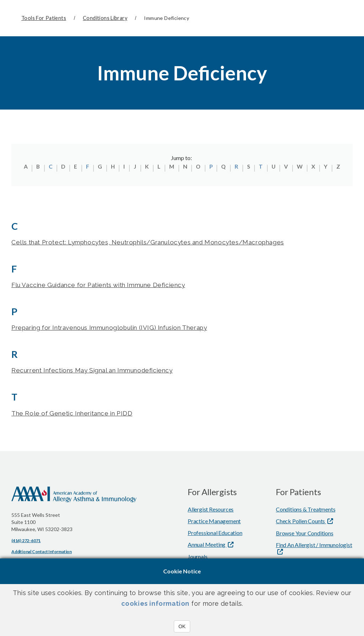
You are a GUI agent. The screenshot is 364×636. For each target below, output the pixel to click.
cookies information (155, 603)
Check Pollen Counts (301, 522)
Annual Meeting (207, 546)
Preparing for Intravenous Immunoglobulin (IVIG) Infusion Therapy (119, 328)
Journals (197, 558)
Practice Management (214, 522)
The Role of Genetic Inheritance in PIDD (77, 415)
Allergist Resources (211, 511)
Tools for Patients (44, 18)
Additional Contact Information (42, 553)
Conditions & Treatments (306, 511)
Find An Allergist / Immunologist (314, 546)
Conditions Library (105, 18)
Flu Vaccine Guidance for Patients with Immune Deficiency (106, 285)
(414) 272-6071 (26, 542)
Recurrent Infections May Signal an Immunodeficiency (99, 372)
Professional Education (215, 534)
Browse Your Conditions (305, 534)
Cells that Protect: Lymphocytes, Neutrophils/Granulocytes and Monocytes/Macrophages (159, 242)
